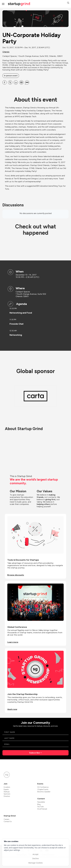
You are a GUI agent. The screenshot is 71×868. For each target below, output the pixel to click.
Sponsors (7, 794)
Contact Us (8, 821)
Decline (35, 858)
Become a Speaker (44, 792)
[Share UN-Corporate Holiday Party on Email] (21, 82)
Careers (6, 819)
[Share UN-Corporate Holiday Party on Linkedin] (16, 82)
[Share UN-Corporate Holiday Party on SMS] (27, 82)
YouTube (40, 807)
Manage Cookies (35, 863)
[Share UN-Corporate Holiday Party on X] (10, 82)
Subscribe (35, 753)
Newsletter (41, 802)
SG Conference (43, 787)
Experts (6, 789)
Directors (7, 796)
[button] (68, 3)
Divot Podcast (42, 809)
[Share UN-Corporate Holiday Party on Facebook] (5, 82)
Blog (39, 804)
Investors (7, 787)
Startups (7, 792)
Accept (35, 854)
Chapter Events (43, 789)
